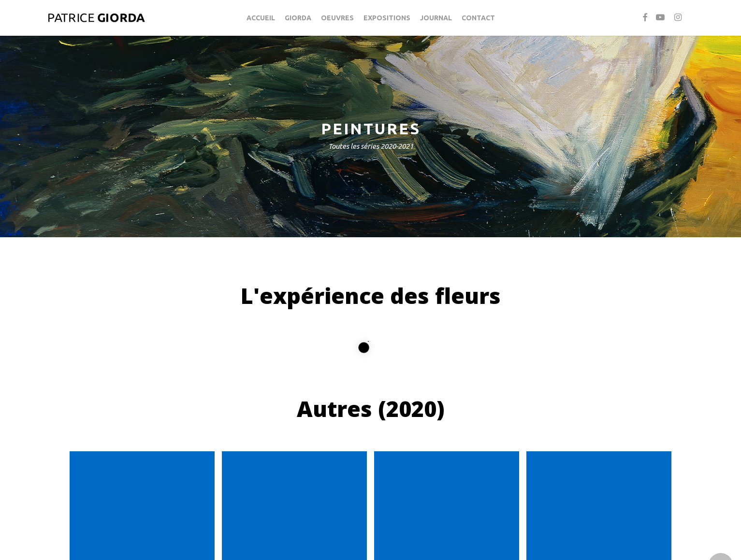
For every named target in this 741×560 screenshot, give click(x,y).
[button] (370, 531)
